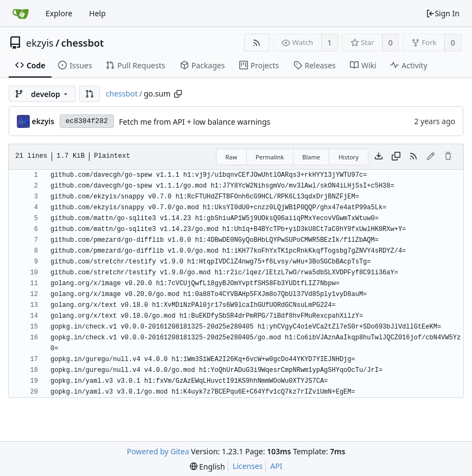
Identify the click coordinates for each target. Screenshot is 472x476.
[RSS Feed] (257, 43)
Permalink (270, 157)
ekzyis (40, 43)
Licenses (248, 466)
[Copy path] (178, 94)
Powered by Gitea (158, 451)
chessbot (82, 43)
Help (97, 13)
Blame (311, 157)
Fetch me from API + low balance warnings (194, 122)
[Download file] (379, 157)
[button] (90, 94)
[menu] (208, 467)
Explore (59, 13)
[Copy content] (396, 157)
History (349, 157)
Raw (231, 157)
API (276, 466)
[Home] (21, 14)
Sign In (443, 13)
